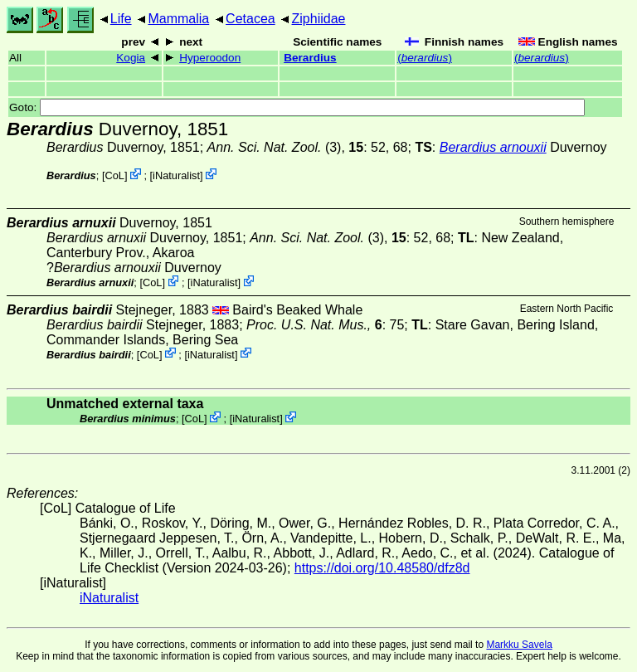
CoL (114, 175)
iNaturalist (176, 175)
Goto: (297, 107)
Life (121, 19)
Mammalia (178, 19)
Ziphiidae (319, 19)
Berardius (310, 58)
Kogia (131, 58)
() (425, 58)
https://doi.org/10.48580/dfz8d (382, 568)
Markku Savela (519, 645)
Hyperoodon (210, 58)
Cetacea (250, 19)
